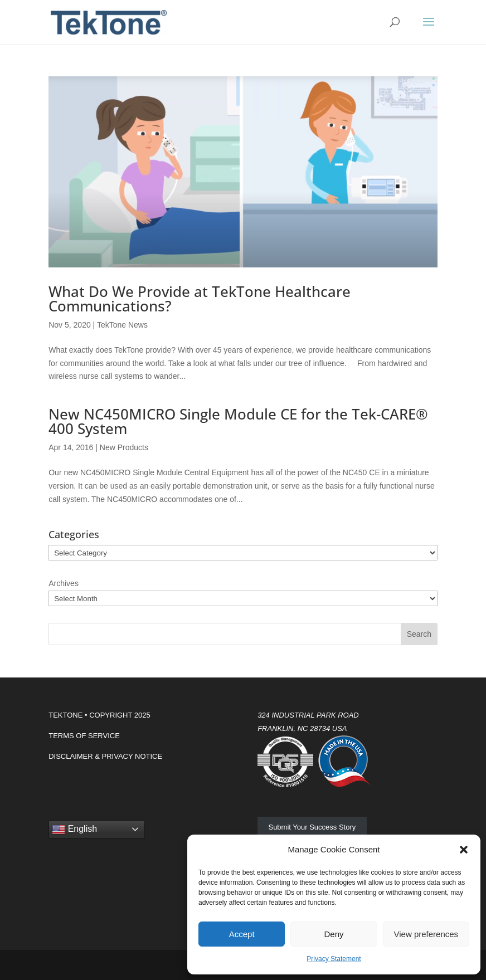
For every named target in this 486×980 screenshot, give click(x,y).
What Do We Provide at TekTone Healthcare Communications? (200, 299)
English (74, 830)
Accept (242, 934)
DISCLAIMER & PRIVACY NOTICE (105, 756)
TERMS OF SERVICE (84, 736)
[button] (464, 850)
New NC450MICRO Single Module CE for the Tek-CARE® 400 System (238, 421)
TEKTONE (65, 715)
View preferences (426, 934)
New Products (124, 447)
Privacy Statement (334, 959)
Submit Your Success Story (312, 827)
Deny (334, 934)
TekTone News (122, 325)
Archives (64, 583)
